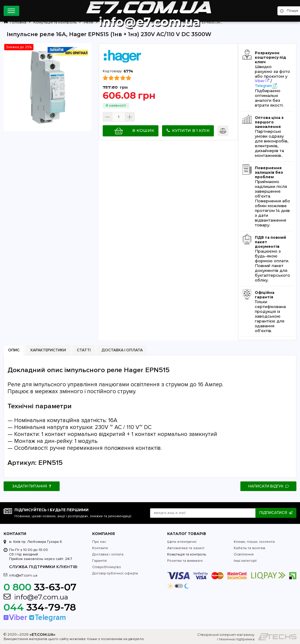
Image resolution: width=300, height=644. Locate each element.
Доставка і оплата (108, 554)
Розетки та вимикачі (185, 561)
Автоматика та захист (186, 548)
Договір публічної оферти (115, 573)
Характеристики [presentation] (48, 350)
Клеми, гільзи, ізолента (254, 542)
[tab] (14, 350)
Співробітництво (107, 567)
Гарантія (99, 561)
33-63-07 (40, 587)
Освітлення (244, 554)
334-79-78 (40, 607)
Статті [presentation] (84, 350)
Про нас (99, 542)
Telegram (263, 86)
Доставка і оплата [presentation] (122, 350)
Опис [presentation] (14, 350)
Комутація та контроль (187, 554)
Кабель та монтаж (250, 548)
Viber (260, 81)
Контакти (100, 548)
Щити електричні (182, 542)
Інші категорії (245, 561)
